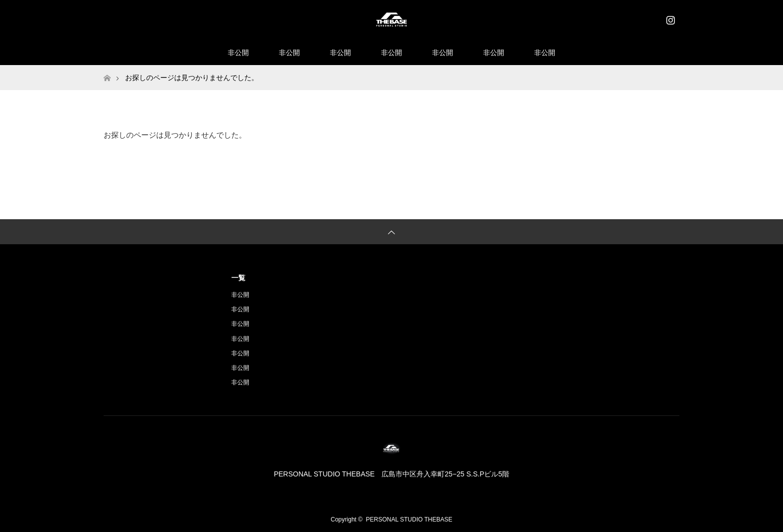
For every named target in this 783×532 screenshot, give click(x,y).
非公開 (238, 53)
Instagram (669, 18)
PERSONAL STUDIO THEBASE (409, 519)
